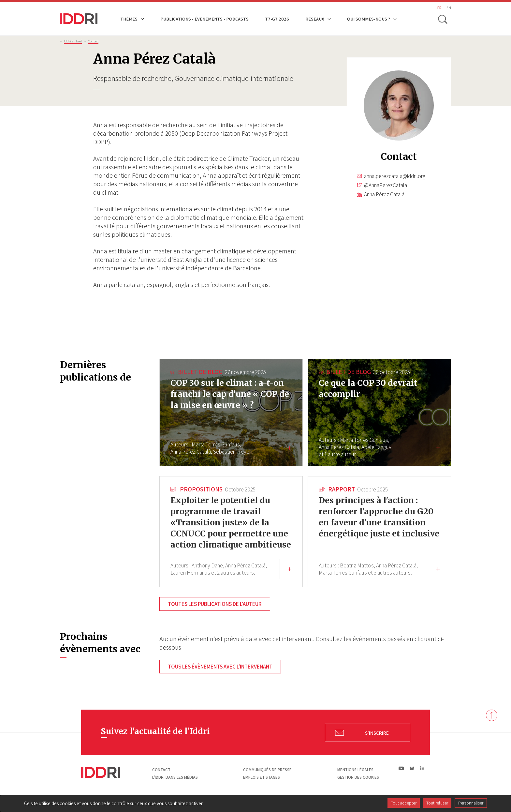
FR (439, 8)
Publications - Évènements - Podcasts (204, 19)
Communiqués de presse (267, 781)
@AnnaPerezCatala (386, 185)
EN (449, 8)
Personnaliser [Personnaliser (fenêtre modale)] (471, 803)
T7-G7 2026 (277, 19)
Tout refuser (437, 803)
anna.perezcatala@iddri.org (395, 176)
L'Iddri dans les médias (175, 788)
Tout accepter (404, 803)
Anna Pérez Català (384, 194)
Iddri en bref (73, 41)
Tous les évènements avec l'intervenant (220, 678)
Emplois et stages (262, 788)
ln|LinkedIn (422, 780)
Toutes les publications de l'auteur (215, 615)
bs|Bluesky (412, 779)
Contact (93, 41)
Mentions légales (355, 781)
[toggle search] (442, 19)
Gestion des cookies (358, 788)
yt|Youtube (401, 779)
